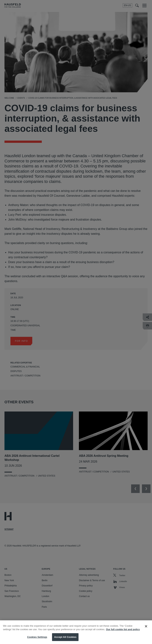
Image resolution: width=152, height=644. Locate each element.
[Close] (146, 630)
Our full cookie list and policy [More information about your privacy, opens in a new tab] (123, 633)
